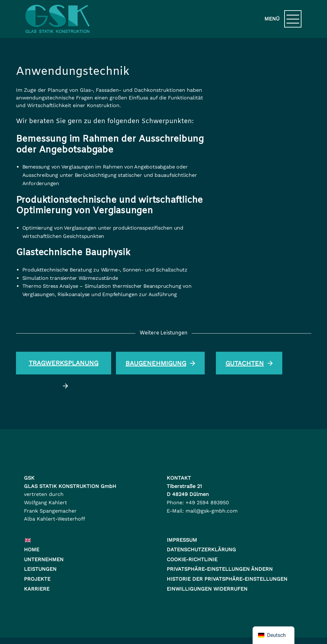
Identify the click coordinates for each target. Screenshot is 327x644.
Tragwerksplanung (64, 367)
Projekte (37, 579)
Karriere (37, 589)
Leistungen (40, 569)
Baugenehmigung (160, 363)
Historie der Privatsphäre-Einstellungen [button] (227, 579)
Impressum (182, 540)
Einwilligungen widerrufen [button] (207, 589)
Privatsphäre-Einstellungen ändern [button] (220, 569)
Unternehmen (44, 559)
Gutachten (249, 363)
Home (32, 550)
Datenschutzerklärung (201, 550)
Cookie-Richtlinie (192, 559)
